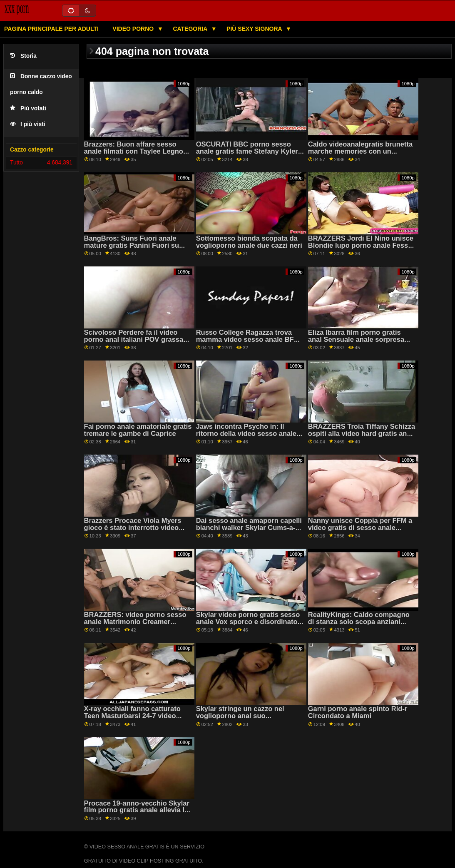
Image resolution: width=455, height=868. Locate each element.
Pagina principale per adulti (51, 29)
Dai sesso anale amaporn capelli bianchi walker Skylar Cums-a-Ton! (249, 527)
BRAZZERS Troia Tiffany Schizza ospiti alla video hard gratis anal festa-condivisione (362, 433)
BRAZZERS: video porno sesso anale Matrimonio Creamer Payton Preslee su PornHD (135, 622)
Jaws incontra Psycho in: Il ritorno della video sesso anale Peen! (246, 433)
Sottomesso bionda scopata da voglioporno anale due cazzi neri (249, 242)
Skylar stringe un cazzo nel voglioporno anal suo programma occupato (240, 716)
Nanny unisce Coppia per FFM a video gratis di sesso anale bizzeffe (360, 527)
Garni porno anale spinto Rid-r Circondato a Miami (358, 712)
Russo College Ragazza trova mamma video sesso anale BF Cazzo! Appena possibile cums (246, 339)
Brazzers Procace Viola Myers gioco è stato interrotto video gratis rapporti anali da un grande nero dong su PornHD (133, 531)
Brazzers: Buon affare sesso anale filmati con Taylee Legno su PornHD (134, 151)
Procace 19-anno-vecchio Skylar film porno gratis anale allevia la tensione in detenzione (137, 810)
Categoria (191, 29)
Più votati (28, 108)
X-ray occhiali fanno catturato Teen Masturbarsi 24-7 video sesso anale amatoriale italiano (135, 716)
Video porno (134, 29)
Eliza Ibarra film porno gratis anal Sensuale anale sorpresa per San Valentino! (356, 339)
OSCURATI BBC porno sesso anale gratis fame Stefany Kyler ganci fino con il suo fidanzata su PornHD (250, 155)
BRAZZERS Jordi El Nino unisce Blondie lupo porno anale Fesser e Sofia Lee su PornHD (361, 245)
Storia (23, 56)
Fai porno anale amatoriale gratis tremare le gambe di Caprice (138, 430)
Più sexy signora (255, 29)
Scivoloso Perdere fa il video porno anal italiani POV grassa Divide (134, 339)
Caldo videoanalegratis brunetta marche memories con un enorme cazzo (360, 151)
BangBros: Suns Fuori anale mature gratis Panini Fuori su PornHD (132, 245)
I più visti (28, 124)
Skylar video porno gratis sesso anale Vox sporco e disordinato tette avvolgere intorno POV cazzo (248, 625)
